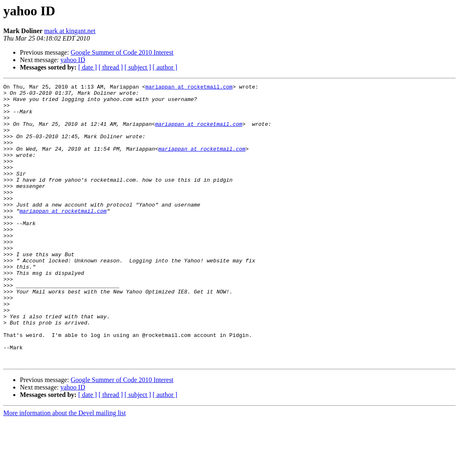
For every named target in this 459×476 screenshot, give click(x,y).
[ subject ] (138, 67)
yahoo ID (73, 60)
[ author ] (165, 67)
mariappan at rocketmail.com (189, 88)
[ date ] (88, 67)
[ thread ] (111, 67)
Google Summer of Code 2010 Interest (122, 52)
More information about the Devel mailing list (65, 469)
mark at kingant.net (70, 31)
